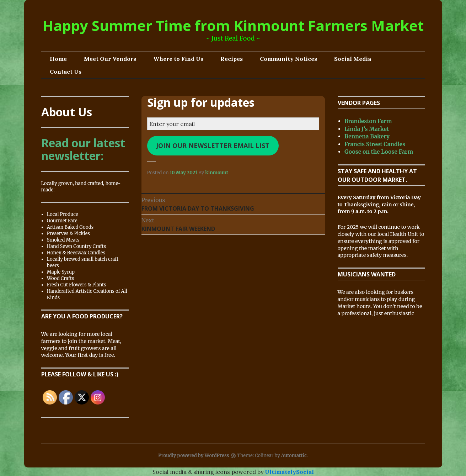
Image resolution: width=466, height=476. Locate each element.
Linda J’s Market (367, 129)
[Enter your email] (233, 124)
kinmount (217, 173)
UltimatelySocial (289, 472)
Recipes (232, 59)
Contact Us (66, 72)
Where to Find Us (178, 59)
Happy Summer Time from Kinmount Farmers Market (233, 25)
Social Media (353, 59)
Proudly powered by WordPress (194, 456)
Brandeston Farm (368, 121)
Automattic (294, 456)
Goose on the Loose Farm (379, 152)
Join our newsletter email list (213, 146)
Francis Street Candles (375, 144)
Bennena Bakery (367, 136)
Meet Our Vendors (110, 59)
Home (58, 59)
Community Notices (288, 59)
